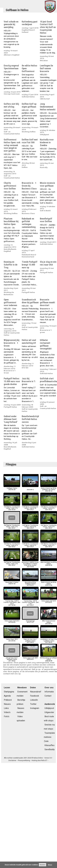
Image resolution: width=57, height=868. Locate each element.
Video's (7, 712)
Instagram (35, 708)
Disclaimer (12, 760)
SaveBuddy (50, 749)
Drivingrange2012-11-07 (30, 621)
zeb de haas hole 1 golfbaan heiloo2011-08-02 (12, 659)
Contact (48, 696)
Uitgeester (49, 712)
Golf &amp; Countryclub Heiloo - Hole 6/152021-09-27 (30, 526)
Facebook (35, 696)
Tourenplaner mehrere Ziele (50, 737)
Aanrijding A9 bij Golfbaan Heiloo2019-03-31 (30, 583)
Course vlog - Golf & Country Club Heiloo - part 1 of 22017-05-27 (30, 602)
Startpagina (9, 692)
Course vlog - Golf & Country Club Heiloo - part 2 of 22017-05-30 (12, 602)
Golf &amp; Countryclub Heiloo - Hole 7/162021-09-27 (12, 526)
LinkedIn (34, 700)
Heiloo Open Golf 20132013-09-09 (12, 621)
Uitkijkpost (49, 708)
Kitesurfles (49, 745)
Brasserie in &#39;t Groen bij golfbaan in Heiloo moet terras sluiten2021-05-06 (30, 564)
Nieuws (7, 704)
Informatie (49, 692)
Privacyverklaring (24, 760)
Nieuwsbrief (36, 692)
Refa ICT (44, 760)
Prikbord (8, 700)
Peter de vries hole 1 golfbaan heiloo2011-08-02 (30, 640)
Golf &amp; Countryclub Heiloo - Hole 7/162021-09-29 (12, 508)
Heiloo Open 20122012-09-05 (12, 639)
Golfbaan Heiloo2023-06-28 (12, 488)
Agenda (7, 696)
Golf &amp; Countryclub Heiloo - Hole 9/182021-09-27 (30, 508)
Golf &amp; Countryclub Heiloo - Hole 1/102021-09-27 (12, 563)
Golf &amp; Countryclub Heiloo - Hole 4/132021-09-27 (12, 545)
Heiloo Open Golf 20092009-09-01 (30, 658)
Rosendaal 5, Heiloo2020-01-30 (12, 582)
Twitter (33, 704)
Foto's (7, 716)
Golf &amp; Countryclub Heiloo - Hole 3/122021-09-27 (30, 545)
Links (6, 708)
